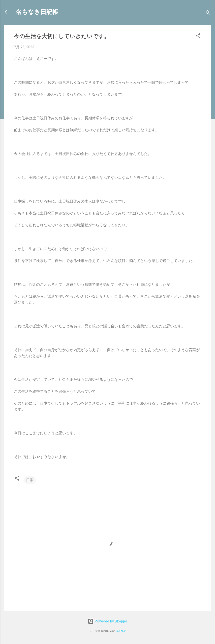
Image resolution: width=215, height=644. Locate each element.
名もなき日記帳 (37, 12)
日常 (30, 480)
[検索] (208, 13)
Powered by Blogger (107, 621)
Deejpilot (121, 631)
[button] (198, 37)
